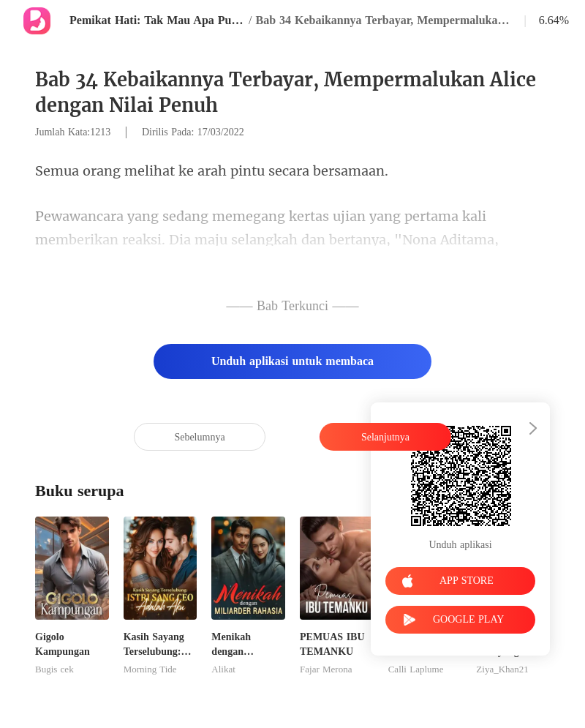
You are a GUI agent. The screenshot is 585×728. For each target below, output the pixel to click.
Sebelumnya (199, 437)
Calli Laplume (416, 669)
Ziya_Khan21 (502, 669)
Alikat (223, 669)
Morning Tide (150, 669)
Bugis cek (54, 669)
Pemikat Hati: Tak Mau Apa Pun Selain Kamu (157, 20)
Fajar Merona (326, 669)
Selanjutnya (385, 437)
